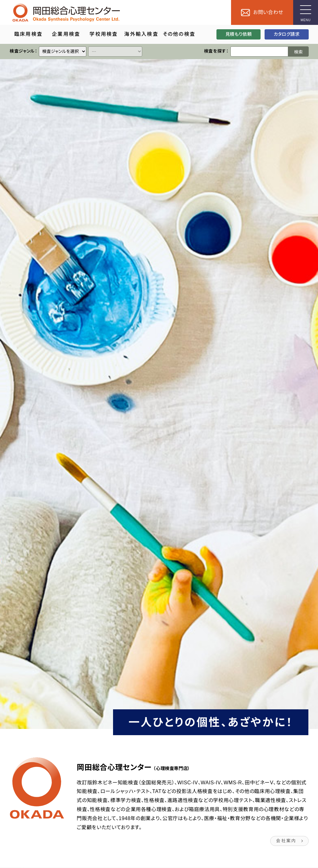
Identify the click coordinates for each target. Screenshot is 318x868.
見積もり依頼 (238, 34)
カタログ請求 (287, 34)
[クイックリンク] (63, 51)
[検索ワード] (259, 51)
